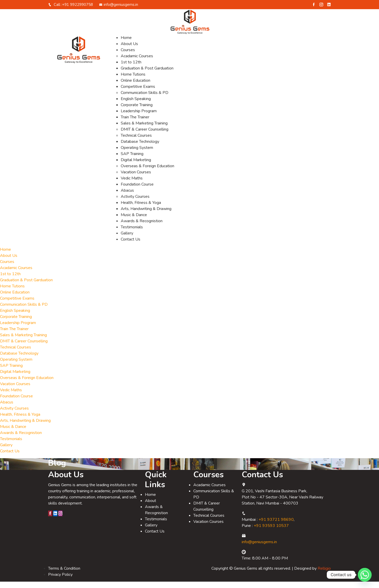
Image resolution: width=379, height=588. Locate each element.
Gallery (127, 240)
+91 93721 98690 (276, 526)
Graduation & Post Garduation (147, 75)
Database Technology (140, 148)
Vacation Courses (136, 178)
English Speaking (136, 105)
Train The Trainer (135, 123)
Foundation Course (137, 191)
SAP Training (132, 160)
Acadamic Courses (137, 62)
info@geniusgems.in (119, 11)
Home (126, 44)
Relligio (324, 575)
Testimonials (132, 233)
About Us (129, 50)
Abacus (127, 197)
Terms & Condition (64, 575)
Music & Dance (134, 221)
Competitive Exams (138, 93)
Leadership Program (139, 117)
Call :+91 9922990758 (71, 11)
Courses (128, 56)
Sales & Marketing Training (144, 130)
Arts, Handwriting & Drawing (146, 215)
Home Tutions (133, 81)
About (151, 507)
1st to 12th (131, 68)
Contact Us (131, 246)
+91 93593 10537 (271, 532)
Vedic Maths (132, 185)
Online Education (136, 87)
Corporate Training (137, 111)
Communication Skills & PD (145, 99)
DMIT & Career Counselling (145, 136)
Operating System (137, 154)
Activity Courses (135, 203)
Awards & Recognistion (142, 227)
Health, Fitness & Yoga (141, 209)
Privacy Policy (60, 581)
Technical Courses (136, 142)
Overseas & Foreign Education (147, 172)
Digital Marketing (136, 166)
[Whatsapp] (365, 575)
